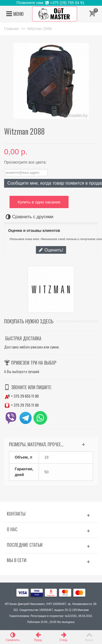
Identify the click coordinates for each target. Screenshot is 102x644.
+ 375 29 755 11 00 (21, 405)
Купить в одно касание (39, 202)
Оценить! (51, 250)
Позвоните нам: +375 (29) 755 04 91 (51, 3)
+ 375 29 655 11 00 (21, 396)
